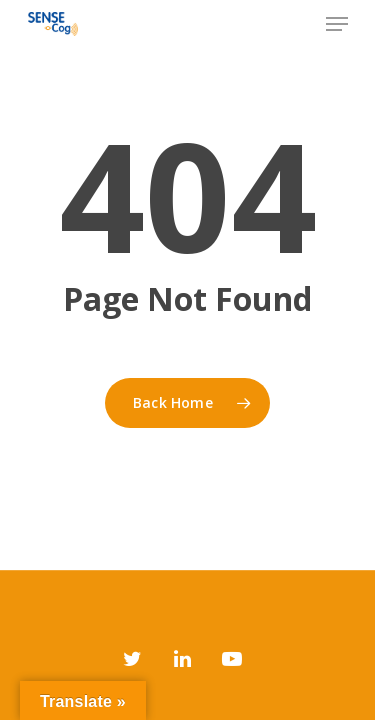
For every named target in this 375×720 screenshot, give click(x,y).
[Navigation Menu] (337, 24)
